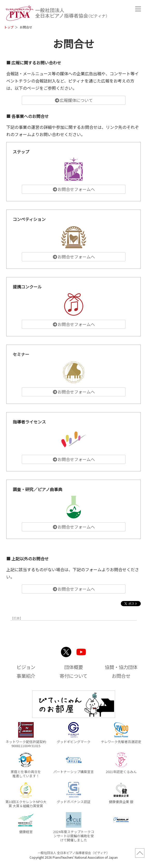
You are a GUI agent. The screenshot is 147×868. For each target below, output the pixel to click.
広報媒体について (74, 100)
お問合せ (121, 676)
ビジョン (26, 667)
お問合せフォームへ (74, 189)
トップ (9, 27)
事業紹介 (26, 676)
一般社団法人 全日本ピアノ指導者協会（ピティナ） (73, 853)
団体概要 (74, 667)
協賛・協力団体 (121, 667)
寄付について (73, 676)
